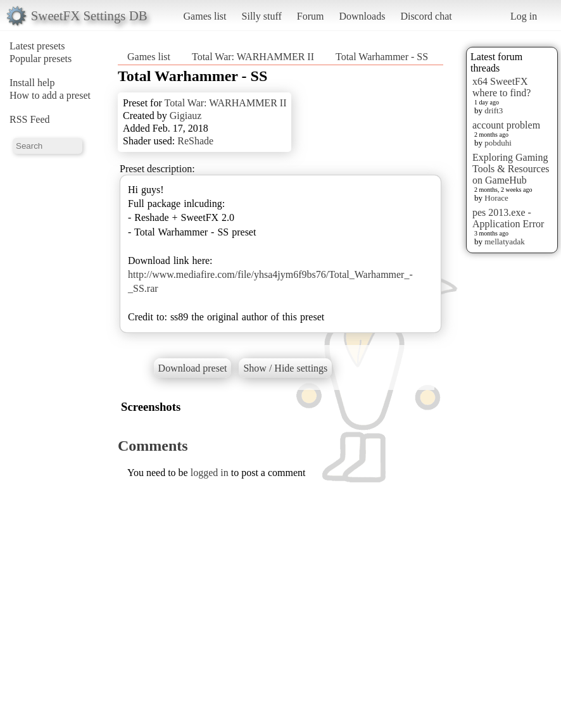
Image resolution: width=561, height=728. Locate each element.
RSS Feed (30, 119)
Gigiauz (186, 116)
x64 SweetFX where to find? (501, 87)
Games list (205, 16)
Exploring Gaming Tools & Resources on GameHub (511, 169)
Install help (32, 83)
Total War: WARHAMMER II (253, 57)
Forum (311, 16)
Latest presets (37, 46)
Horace (496, 198)
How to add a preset (50, 95)
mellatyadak (505, 242)
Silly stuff (262, 16)
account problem (506, 125)
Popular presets (41, 59)
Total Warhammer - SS (382, 57)
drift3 (494, 110)
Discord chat (426, 16)
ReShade (195, 141)
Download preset (193, 368)
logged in (210, 473)
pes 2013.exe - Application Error (508, 218)
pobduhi (498, 143)
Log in (524, 16)
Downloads (362, 16)
